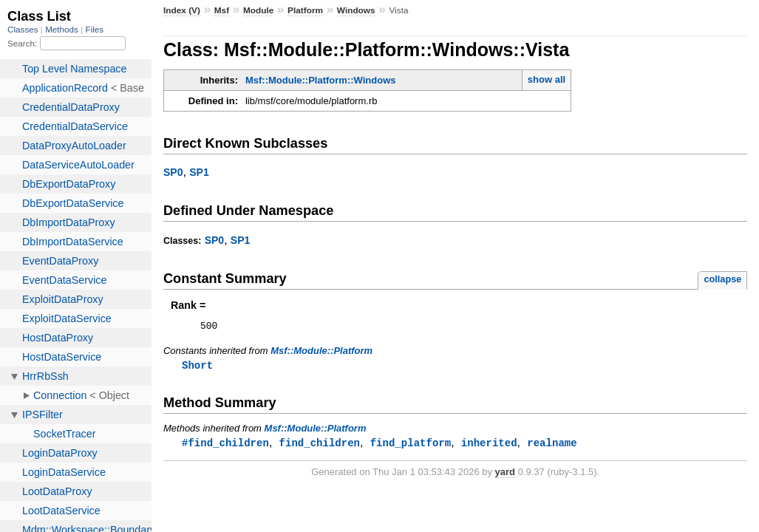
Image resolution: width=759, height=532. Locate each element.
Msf (222, 10)
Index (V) (182, 10)
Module (258, 10)
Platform (305, 10)
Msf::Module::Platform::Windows (321, 80)
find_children (320, 446)
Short (197, 368)
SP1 (199, 172)
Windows (356, 10)
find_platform (411, 446)
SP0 (173, 172)
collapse (722, 279)
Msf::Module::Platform (321, 353)
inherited (489, 446)
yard (505, 475)
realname (552, 446)
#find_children (225, 446)
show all (547, 79)
